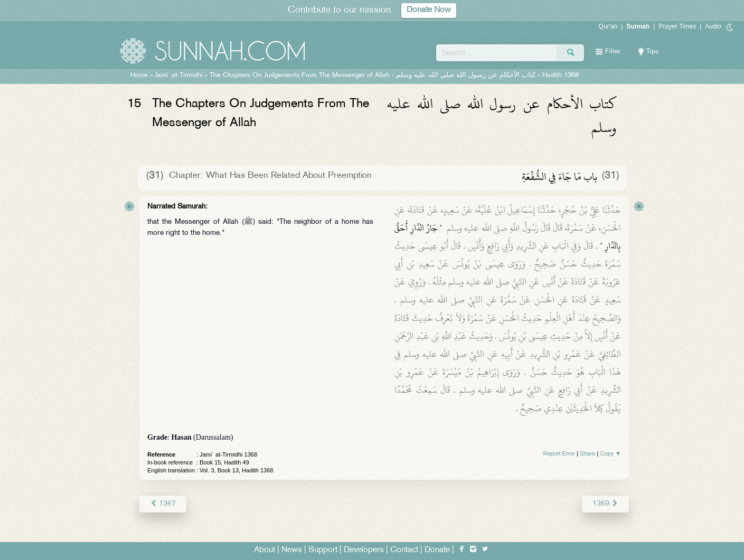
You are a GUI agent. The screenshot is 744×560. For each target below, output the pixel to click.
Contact (404, 550)
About (265, 550)
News (292, 550)
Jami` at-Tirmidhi (179, 75)
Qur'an (608, 26)
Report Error (559, 453)
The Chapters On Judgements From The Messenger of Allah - (373, 75)
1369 (605, 504)
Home (139, 75)
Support (323, 550)
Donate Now (429, 10)
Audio (713, 26)
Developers (364, 550)
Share (587, 453)
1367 (163, 504)
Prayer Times (677, 26)
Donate (437, 550)
